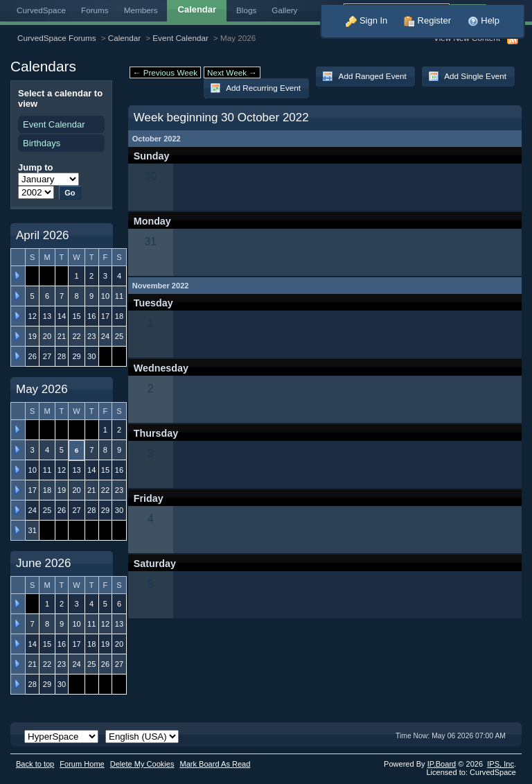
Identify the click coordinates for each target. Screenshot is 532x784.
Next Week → (232, 72)
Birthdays (42, 143)
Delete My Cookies (142, 764)
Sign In (366, 20)
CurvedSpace (41, 10)
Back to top (35, 764)
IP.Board (442, 764)
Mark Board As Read (215, 764)
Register (427, 20)
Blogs (246, 10)
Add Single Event (467, 76)
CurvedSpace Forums (57, 38)
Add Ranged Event (364, 76)
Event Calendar (180, 38)
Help (484, 20)
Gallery (284, 10)
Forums (95, 10)
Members (141, 10)
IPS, (500, 764)
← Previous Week (165, 72)
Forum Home (82, 764)
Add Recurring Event (255, 88)
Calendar (124, 38)
